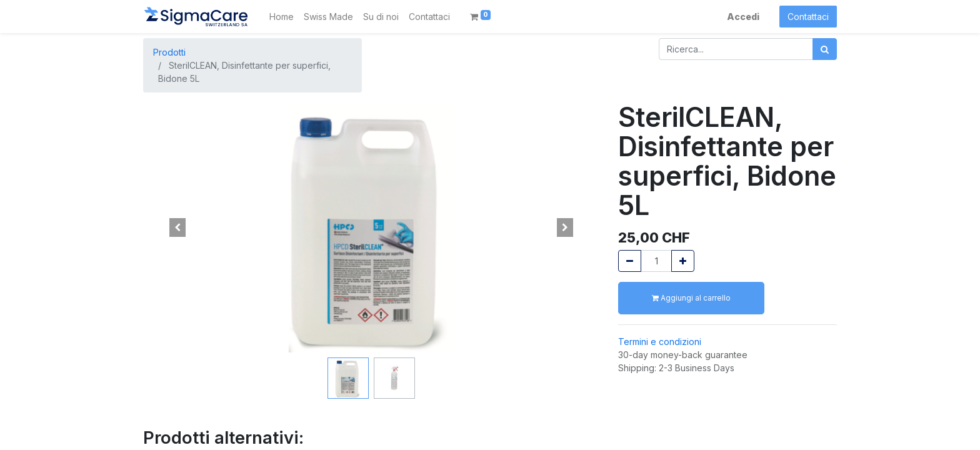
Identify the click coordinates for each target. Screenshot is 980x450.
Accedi (743, 17)
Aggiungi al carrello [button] (691, 298)
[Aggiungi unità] (683, 261)
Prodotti (169, 52)
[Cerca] (825, 49)
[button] (177, 227)
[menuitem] (282, 17)
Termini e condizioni (660, 342)
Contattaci (808, 17)
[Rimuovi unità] (630, 261)
